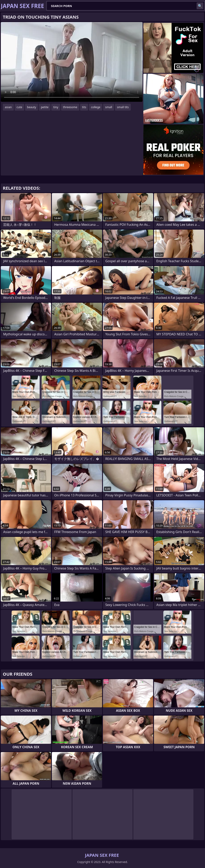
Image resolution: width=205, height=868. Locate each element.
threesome (70, 107)
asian (8, 107)
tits (84, 107)
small (109, 107)
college (96, 107)
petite (45, 107)
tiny (56, 107)
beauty (32, 107)
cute (19, 107)
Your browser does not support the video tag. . (72, 62)
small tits (123, 107)
